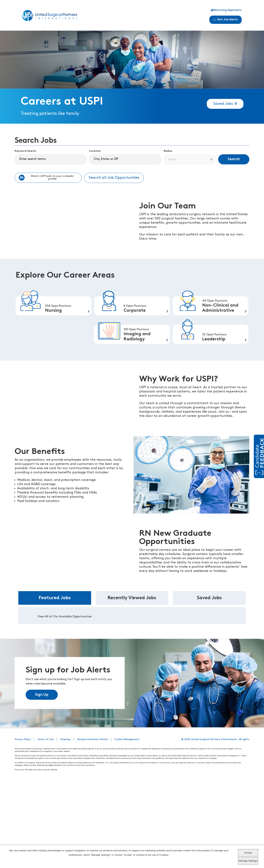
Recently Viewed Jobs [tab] (132, 684)
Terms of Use (46, 825)
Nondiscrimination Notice (92, 825)
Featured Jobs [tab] (55, 684)
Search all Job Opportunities (114, 178)
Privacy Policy (23, 825)
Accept (248, 853)
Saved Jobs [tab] (209, 684)
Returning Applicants (226, 10)
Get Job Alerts (225, 20)
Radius (168, 151)
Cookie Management (127, 825)
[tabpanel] (132, 701)
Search (234, 159)
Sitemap (65, 825)
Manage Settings (248, 861)
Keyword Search (25, 151)
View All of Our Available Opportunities (65, 702)
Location (95, 151)
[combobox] (125, 159)
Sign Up (42, 780)
